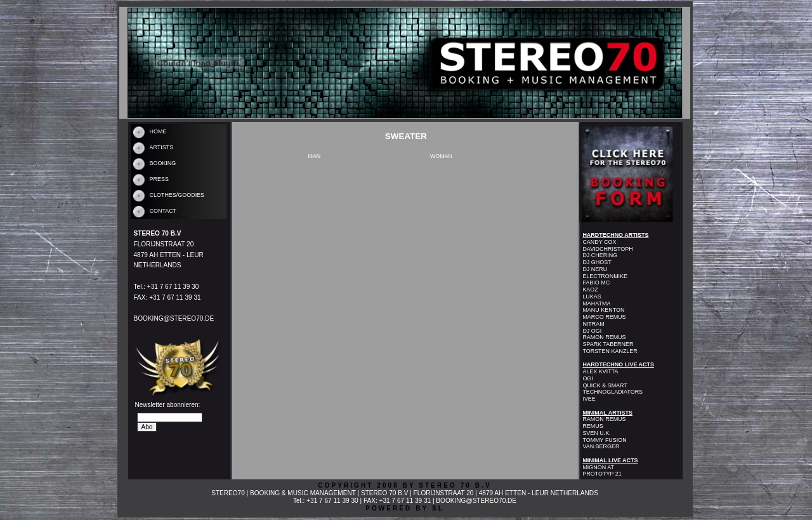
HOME (158, 131)
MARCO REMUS (604, 317)
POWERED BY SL (405, 508)
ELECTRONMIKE (605, 276)
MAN (314, 156)
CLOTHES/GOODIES (177, 195)
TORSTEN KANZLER (610, 351)
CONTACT (163, 211)
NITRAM (593, 324)
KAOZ (590, 290)
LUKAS (592, 297)
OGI (587, 378)
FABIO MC (596, 283)
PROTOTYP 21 (602, 474)
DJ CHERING (600, 255)
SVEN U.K (596, 433)
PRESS (159, 179)
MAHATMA (596, 303)
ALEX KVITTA (600, 371)
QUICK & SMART (605, 385)
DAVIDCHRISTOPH (607, 249)
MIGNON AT (598, 467)
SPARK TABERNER (608, 344)
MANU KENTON (603, 310)
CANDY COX (599, 242)
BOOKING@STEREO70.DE (174, 318)
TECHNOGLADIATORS (612, 392)
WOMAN (441, 156)
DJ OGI (592, 331)
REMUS (593, 426)
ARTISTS (162, 147)
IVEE (589, 399)
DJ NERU (595, 269)
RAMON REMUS (604, 337)
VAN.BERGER (601, 446)
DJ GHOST (597, 262)
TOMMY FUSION (604, 440)
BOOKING (163, 163)
